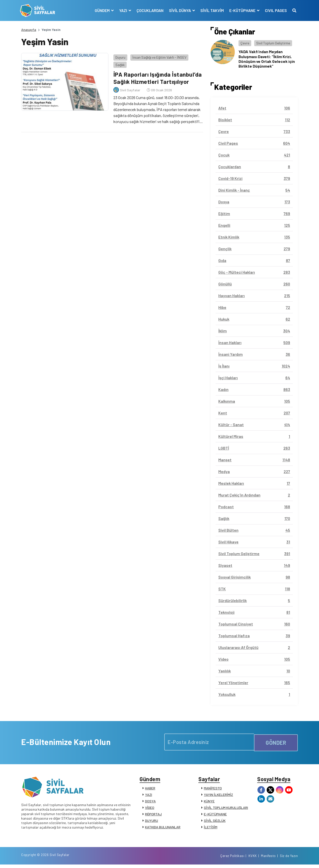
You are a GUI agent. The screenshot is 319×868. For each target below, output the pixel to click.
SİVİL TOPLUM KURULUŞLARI (226, 809)
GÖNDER (276, 742)
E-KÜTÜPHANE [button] (241, 10)
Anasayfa (29, 30)
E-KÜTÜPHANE (215, 815)
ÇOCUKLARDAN (149, 10)
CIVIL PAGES (275, 10)
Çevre (245, 43)
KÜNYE (209, 802)
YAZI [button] (122, 10)
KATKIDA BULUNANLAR (163, 828)
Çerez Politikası (232, 859)
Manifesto (268, 859)
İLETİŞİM (211, 828)
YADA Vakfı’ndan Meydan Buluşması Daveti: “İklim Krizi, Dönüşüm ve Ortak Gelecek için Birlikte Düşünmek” (267, 59)
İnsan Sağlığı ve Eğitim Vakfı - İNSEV (158, 56)
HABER (150, 789)
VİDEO (150, 809)
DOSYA (150, 802)
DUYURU (152, 822)
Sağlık (119, 63)
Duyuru (119, 56)
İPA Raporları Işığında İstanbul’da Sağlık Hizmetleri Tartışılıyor (157, 77)
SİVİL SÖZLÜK (215, 822)
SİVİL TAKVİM (211, 10)
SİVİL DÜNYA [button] (179, 10)
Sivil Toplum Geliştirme (273, 43)
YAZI (149, 796)
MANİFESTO (213, 789)
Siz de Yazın (289, 859)
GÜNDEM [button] (101, 10)
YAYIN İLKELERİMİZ (218, 796)
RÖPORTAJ (153, 815)
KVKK (253, 859)
